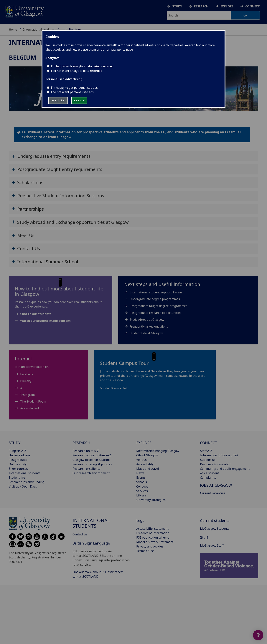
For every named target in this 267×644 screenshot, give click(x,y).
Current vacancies (213, 493)
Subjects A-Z (17, 451)
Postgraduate (18, 460)
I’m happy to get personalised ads (74, 88)
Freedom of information (153, 533)
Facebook (27, 374)
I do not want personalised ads (72, 92)
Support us (208, 460)
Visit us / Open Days (23, 486)
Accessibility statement (152, 529)
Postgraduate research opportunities (155, 313)
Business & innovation (216, 464)
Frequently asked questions (149, 326)
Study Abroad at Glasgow (147, 320)
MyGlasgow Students (215, 529)
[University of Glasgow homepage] (24, 11)
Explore (227, 6)
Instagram (27, 395)
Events (141, 478)
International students (39, 30)
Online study (18, 464)
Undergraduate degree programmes (155, 299)
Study (177, 6)
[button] (133, 156)
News (140, 473)
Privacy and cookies (150, 546)
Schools (142, 482)
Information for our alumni (219, 455)
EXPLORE (144, 443)
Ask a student (30, 408)
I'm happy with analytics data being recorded (82, 66)
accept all (79, 100)
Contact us (80, 534)
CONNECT (209, 443)
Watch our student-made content (45, 321)
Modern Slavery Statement (155, 542)
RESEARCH (81, 443)
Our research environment (91, 473)
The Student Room (33, 401)
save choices (58, 100)
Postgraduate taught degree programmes (158, 306)
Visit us (141, 460)
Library (141, 495)
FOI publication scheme (153, 537)
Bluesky (26, 381)
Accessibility (145, 464)
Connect (253, 6)
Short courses (18, 469)
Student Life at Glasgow (146, 333)
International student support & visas (156, 292)
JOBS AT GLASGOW (216, 485)
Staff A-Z (206, 451)
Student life (17, 478)
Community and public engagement (225, 469)
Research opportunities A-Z (92, 455)
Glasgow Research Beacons (91, 460)
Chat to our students (36, 314)
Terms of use (145, 551)
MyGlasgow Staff (212, 545)
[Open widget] (258, 635)
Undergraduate (19, 455)
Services (142, 491)
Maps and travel (148, 469)
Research (201, 6)
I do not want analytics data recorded (76, 71)
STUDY (15, 443)
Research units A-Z (86, 451)
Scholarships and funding (27, 482)
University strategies (151, 500)
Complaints (208, 478)
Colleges (142, 486)
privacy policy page (120, 50)
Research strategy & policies (92, 464)
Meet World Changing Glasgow (158, 451)
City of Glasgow (147, 455)
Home (13, 30)
